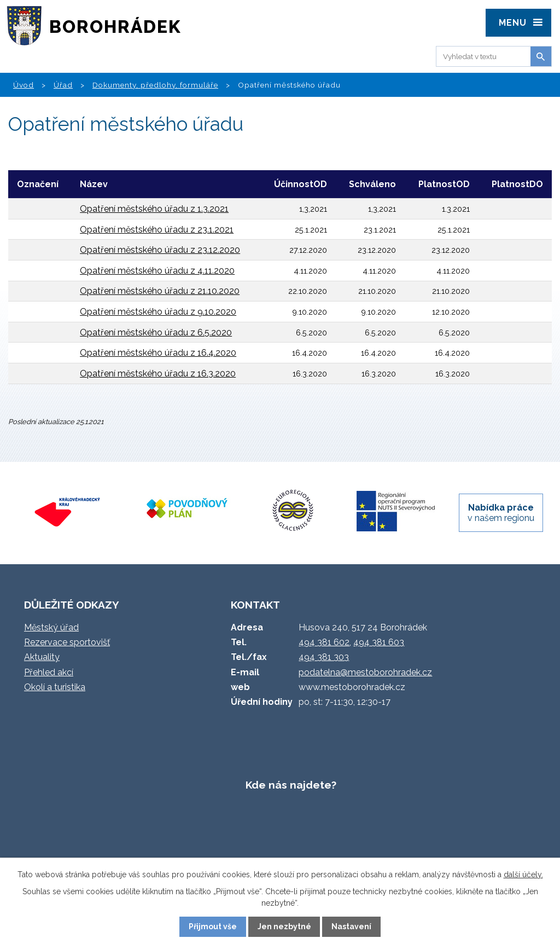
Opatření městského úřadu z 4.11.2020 (157, 271)
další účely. (523, 874)
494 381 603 (379, 642)
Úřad (63, 85)
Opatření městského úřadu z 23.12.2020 (160, 250)
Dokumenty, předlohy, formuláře (155, 85)
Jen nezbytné (284, 926)
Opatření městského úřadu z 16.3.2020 (158, 373)
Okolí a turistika (55, 687)
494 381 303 (324, 657)
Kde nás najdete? (291, 785)
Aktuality (42, 657)
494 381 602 (324, 642)
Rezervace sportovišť (67, 642)
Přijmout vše (213, 926)
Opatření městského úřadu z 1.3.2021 (154, 209)
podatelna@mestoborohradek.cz (365, 672)
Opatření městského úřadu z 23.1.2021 (157, 230)
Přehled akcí (49, 672)
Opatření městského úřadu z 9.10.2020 (158, 312)
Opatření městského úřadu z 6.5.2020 (156, 332)
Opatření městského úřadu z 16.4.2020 (158, 353)
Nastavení (351, 926)
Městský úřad (51, 627)
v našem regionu (501, 513)
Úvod (24, 85)
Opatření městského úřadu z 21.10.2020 (160, 291)
